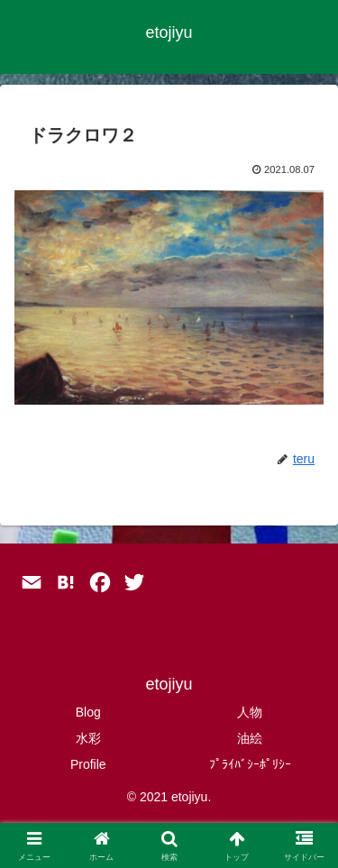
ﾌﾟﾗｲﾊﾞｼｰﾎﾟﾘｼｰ (250, 764)
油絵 (250, 738)
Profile (88, 764)
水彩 (88, 738)
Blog (88, 712)
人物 (250, 712)
